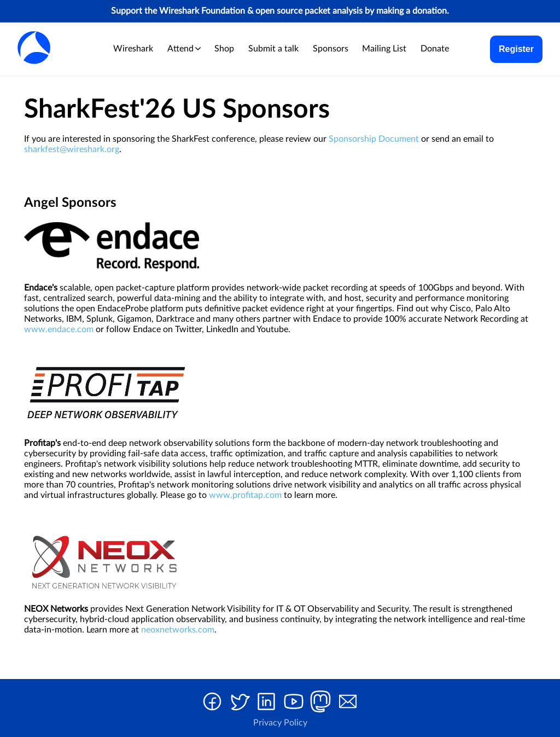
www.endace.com (59, 329)
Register (516, 49)
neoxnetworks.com (178, 630)
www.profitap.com (245, 495)
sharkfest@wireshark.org (72, 149)
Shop (224, 49)
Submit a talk (273, 49)
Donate (435, 49)
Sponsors (331, 49)
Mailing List (384, 49)
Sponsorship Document (374, 139)
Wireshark (133, 49)
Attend (184, 49)
